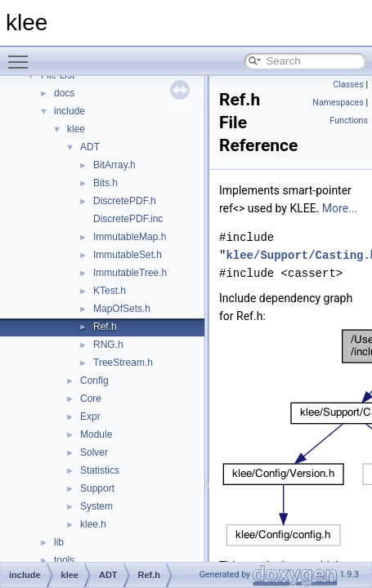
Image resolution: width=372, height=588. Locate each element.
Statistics (100, 470)
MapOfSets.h (122, 309)
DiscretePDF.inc (128, 219)
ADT (90, 147)
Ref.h (105, 327)
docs (64, 93)
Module (96, 434)
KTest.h (110, 291)
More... (340, 208)
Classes (348, 85)
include (69, 111)
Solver (94, 452)
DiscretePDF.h (125, 201)
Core (91, 399)
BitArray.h (114, 165)
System (96, 506)
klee (76, 129)
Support (97, 488)
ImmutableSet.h (128, 255)
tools (64, 560)
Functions (349, 120)
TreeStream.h (123, 363)
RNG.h (108, 345)
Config (94, 381)
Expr (90, 416)
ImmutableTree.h (130, 273)
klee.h (93, 524)
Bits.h (105, 183)
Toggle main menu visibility (22, 55)
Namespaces (338, 102)
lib (59, 542)
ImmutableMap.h (130, 237)
